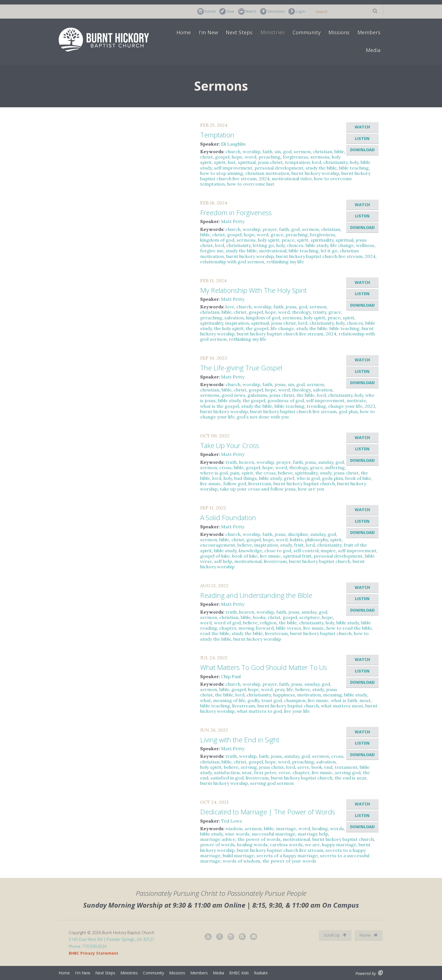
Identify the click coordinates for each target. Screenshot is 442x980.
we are (312, 845)
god (287, 152)
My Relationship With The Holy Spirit (253, 290)
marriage (286, 828)
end (328, 767)
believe (285, 473)
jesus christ (270, 162)
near (247, 772)
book (317, 767)
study (326, 473)
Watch (247, 11)
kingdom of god (217, 240)
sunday (326, 462)
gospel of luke (215, 556)
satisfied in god (227, 778)
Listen (362, 138)
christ (206, 157)
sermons (320, 157)
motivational (273, 251)
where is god (214, 473)
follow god (235, 484)
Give (227, 11)
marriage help (313, 834)
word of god (227, 623)
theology (301, 312)
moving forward (256, 628)
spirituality (322, 240)
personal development (279, 168)
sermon (302, 152)
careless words (286, 845)
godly (253, 700)
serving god (348, 772)
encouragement (218, 545)
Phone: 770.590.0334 (88, 946)
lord (317, 162)
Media (373, 50)
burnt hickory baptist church (304, 484)
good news (233, 395)
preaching (269, 157)
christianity (335, 162)
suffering (335, 467)
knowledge (250, 551)
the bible (306, 395)
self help (223, 561)
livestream (260, 484)
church (233, 152)
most (365, 700)
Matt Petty (233, 221)
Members (369, 32)
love (230, 307)
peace (288, 240)
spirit (220, 162)
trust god (272, 700)
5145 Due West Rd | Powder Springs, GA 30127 (111, 939)
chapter (228, 628)
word (250, 157)
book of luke (358, 478)
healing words (252, 845)
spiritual (247, 162)
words (337, 828)
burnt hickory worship (315, 173)
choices (295, 245)
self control (306, 551)
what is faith (344, 700)
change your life (345, 406)
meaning (332, 695)
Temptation (217, 135)
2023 (370, 406)
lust (232, 162)
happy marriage (339, 845)
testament (346, 767)
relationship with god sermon (232, 262)
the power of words (259, 839)
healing (320, 828)
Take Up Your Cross (230, 445)
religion (268, 623)
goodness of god (286, 400)
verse (284, 772)
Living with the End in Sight (240, 740)
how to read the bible (349, 628)
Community (307, 32)
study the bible (321, 168)
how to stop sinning (222, 173)
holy (354, 162)
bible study (317, 245)
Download (362, 150)
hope (237, 157)
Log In (297, 11)
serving (249, 767)
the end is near (351, 778)
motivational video (292, 179)
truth (231, 462)
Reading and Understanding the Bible (256, 595)
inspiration (237, 323)
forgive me (212, 251)
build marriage (238, 856)
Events (206, 11)
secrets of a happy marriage (287, 856)
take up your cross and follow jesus (258, 489)
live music (211, 484)
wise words (237, 834)
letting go (263, 245)
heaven (247, 462)
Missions (339, 32)
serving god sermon (272, 783)
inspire (328, 551)
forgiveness (295, 157)
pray (280, 689)
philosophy (316, 540)
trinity (320, 312)
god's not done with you (263, 417)
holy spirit (269, 240)
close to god (278, 551)
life (290, 689)
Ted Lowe (232, 821)
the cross (266, 473)
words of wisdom (241, 861)
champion (295, 700)
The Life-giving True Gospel (241, 368)
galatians (257, 395)
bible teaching (354, 168)
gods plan (332, 478)
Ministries (273, 32)
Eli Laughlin (233, 144)
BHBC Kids (239, 973)
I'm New (208, 32)
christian (322, 152)
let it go (329, 251)
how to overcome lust (251, 184)
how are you (311, 489)
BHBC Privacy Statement (94, 953)
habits (296, 540)
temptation (297, 162)
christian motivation (267, 173)
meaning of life (229, 700)
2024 (264, 179)
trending (316, 406)
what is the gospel (220, 406)
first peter (265, 772)
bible (339, 152)
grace (277, 235)
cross (225, 467)
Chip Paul (231, 676)
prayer (270, 229)
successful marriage (274, 834)
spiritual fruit (297, 556)
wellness (365, 245)
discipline (298, 534)
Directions (272, 11)
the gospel (257, 328)
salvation (234, 318)
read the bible (215, 633)
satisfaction (227, 772)
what (205, 700)
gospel (222, 157)
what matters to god (259, 711)
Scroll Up (335, 935)
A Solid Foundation (228, 517)
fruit (299, 545)
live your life (297, 711)
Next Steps (239, 32)
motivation (309, 695)
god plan (348, 411)
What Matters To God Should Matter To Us (264, 667)
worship (251, 152)
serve (303, 767)
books (259, 617)
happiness (284, 695)
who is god (308, 478)
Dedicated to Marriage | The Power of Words (268, 812)
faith (267, 152)
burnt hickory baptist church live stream (319, 256)
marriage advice (218, 839)
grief (289, 478)
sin (278, 152)
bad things (246, 478)
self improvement (233, 168)
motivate (356, 400)
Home (184, 32)
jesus (291, 307)
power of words (217, 845)
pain (235, 473)
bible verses (289, 628)
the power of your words (289, 861)
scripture (310, 617)
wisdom (234, 828)
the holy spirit (229, 328)
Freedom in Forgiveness (236, 212)
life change (342, 245)
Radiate (261, 973)
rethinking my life (285, 262)
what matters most (342, 706)
